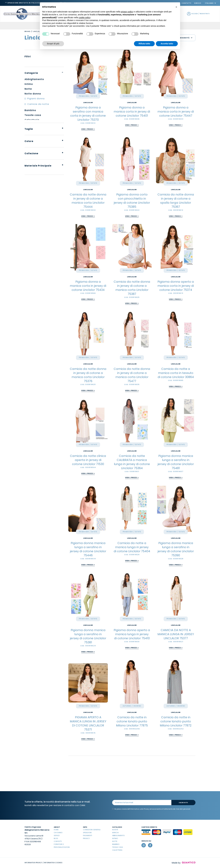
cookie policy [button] (85, 17)
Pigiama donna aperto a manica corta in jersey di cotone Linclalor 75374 (176, 286)
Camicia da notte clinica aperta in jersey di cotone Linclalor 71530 (88, 460)
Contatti (186, 3)
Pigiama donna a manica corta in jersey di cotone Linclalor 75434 (88, 286)
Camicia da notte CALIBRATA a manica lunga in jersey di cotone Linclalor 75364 (132, 462)
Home (56, 830)
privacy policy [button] (127, 12)
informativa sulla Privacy (140, 809)
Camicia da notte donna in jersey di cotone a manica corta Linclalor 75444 (88, 201)
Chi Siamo (58, 833)
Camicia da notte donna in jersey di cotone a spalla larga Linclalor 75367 (176, 201)
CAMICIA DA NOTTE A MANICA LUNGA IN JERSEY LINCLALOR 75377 (176, 634)
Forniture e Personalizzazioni (62, 846)
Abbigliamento (118, 835)
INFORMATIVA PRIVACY (33, 863)
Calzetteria (117, 850)
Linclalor (88, 103)
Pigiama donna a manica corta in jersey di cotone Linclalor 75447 (176, 112)
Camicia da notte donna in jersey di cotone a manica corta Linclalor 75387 (132, 288)
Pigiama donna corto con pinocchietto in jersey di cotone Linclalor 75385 (132, 201)
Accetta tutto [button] (167, 44)
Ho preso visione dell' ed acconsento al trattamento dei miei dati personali (151, 809)
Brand (27, 31)
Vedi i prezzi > (88, 129)
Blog (56, 838)
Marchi (115, 833)
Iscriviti (183, 803)
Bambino (116, 844)
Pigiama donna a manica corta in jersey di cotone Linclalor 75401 (132, 112)
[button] (176, 7)
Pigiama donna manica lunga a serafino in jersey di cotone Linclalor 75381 (88, 636)
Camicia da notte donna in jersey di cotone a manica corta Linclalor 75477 (132, 375)
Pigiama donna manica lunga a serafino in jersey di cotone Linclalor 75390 (176, 549)
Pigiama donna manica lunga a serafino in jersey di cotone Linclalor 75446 (88, 549)
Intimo (115, 838)
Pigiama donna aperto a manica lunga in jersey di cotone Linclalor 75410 (132, 634)
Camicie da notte (38, 104)
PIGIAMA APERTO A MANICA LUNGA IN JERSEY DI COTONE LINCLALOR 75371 (88, 723)
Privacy (86, 838)
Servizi (198, 3)
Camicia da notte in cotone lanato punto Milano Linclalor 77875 (132, 721)
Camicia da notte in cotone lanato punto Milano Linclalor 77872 (176, 721)
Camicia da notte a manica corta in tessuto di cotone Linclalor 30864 (176, 373)
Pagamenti (88, 835)
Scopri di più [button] (53, 44)
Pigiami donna (36, 98)
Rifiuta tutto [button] (144, 44)
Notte (115, 841)
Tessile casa (118, 847)
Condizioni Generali (92, 830)
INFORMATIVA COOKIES (53, 863)
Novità (115, 830)
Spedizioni (87, 833)
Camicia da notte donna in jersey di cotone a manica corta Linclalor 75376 (88, 375)
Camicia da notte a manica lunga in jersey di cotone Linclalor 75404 (132, 547)
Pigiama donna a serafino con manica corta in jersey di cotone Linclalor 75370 (88, 114)
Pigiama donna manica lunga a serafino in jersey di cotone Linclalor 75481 (176, 462)
